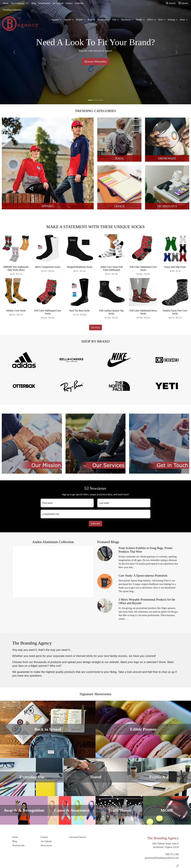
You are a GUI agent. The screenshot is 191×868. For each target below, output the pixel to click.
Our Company (18, 3)
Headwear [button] (126, 20)
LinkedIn (79, 3)
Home (6, 3)
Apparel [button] (55, 20)
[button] (14, 52)
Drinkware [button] (103, 20)
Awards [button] (67, 20)
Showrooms (46, 845)
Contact (69, 3)
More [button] (182, 20)
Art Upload (58, 3)
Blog (34, 3)
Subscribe (95, 523)
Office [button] (150, 20)
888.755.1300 (172, 854)
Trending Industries (12, 10)
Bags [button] (90, 20)
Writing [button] (171, 20)
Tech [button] (160, 20)
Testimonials (44, 3)
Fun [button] (114, 20)
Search (171, 3)
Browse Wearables (96, 62)
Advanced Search (77, 837)
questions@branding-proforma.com (162, 858)
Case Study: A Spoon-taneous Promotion (143, 576)
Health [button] (139, 20)
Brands (79, 20)
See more (95, 327)
